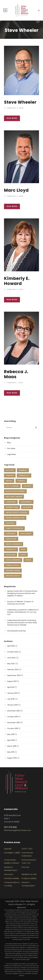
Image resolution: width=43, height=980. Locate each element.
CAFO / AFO (27, 849)
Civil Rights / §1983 (12, 853)
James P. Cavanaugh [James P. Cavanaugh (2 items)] (14, 528)
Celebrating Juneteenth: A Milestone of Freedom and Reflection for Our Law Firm (23, 612)
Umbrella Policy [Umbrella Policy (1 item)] (13, 565)
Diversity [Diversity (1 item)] (21, 481)
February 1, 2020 (15, 383)
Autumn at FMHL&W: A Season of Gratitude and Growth (20, 603)
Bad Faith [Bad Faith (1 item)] (10, 470)
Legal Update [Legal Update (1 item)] (26, 534)
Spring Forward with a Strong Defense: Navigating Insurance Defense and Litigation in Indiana (22, 593)
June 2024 (11, 658)
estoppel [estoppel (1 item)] (27, 486)
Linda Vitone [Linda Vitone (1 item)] (11, 539)
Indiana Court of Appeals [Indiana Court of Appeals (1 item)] (17, 512)
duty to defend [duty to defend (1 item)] (12, 486)
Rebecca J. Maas (16, 374)
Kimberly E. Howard (17, 281)
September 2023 (14, 675)
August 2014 (12, 758)
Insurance (8, 874)
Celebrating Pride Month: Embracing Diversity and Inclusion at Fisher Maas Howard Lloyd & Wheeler (22, 623)
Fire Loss (25, 867)
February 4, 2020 (15, 108)
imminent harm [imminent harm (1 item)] (12, 507)
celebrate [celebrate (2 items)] (23, 470)
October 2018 (13, 728)
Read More (12, 118)
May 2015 (11, 752)
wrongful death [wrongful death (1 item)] (13, 576)
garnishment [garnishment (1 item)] (26, 502)
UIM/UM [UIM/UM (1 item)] (28, 560)
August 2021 (12, 681)
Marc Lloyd (16, 190)
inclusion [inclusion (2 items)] (27, 507)
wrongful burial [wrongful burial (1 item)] (13, 570)
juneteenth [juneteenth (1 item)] (11, 534)
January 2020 (13, 705)
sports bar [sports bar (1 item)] (11, 555)
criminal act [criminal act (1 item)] (24, 475)
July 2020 (11, 699)
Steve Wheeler (20, 102)
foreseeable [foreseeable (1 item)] (11, 502)
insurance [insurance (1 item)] (10, 523)
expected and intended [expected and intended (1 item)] (15, 491)
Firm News (11, 448)
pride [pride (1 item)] (23, 549)
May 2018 (11, 734)
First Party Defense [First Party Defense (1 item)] (14, 497)
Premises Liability (12, 878)
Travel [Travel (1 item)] (23, 555)
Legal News (12, 454)
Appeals (8, 849)
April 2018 (11, 740)
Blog (9, 443)
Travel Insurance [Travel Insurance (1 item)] (13, 560)
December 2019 (13, 711)
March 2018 (12, 746)
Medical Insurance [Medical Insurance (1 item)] (14, 544)
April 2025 (11, 646)
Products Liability (29, 878)
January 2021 (12, 693)
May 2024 (11, 664)
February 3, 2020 (15, 196)
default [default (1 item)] (9, 481)
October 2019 (13, 717)
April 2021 (11, 687)
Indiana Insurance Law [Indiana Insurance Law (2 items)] (15, 518)
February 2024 (13, 670)
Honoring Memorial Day (17, 631)
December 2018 (13, 723)
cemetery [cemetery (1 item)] (10, 475)
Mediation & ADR (29, 874)
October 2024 (13, 652)
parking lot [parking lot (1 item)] (11, 549)
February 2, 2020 (15, 289)
